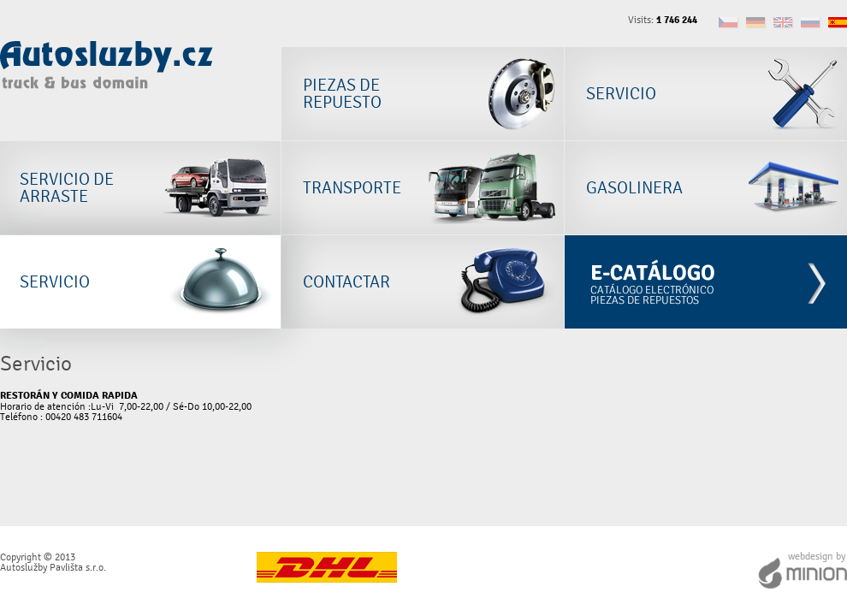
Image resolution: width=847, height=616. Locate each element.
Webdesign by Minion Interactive (802, 571)
